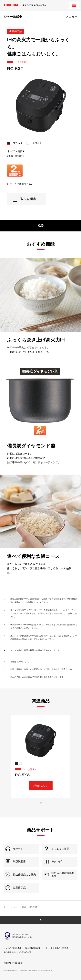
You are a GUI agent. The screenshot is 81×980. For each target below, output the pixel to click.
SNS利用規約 (10, 952)
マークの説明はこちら (22, 184)
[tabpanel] (40, 757)
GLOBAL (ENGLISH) (13, 963)
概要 (41, 225)
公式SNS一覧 (25, 952)
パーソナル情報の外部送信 (56, 948)
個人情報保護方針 (33, 948)
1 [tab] (41, 803)
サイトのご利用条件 (12, 948)
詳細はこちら (41, 786)
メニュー (72, 17)
